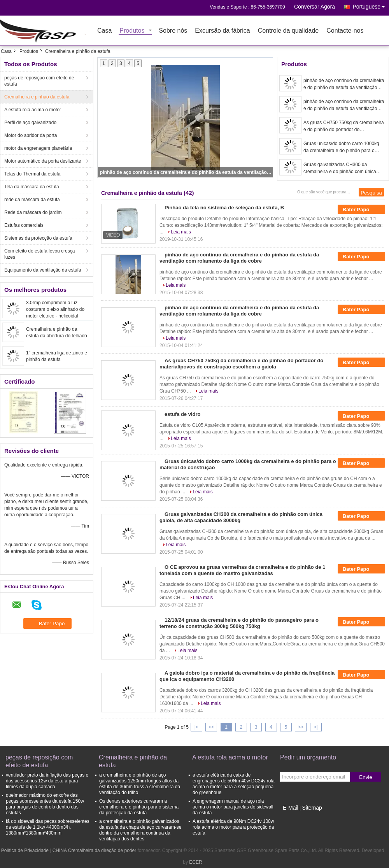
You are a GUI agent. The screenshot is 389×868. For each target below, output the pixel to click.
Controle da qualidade (288, 31)
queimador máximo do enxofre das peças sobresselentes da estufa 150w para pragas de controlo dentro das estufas (45, 804)
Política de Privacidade (25, 850)
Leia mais (181, 232)
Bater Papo (361, 209)
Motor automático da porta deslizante (43, 161)
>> (301, 727)
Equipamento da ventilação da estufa (43, 270)
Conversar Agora (315, 7)
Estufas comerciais (24, 225)
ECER (195, 862)
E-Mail (291, 808)
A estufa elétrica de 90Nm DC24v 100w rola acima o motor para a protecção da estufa (233, 827)
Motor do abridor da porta (31, 135)
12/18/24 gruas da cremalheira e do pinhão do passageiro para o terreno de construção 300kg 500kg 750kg (239, 623)
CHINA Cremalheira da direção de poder (94, 850)
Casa (104, 31)
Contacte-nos (345, 31)
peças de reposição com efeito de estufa (39, 81)
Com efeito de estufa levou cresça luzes (39, 254)
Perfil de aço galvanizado (30, 123)
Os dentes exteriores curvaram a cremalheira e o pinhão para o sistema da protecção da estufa (139, 807)
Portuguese (371, 5)
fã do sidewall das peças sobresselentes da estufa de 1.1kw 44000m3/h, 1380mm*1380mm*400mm (48, 827)
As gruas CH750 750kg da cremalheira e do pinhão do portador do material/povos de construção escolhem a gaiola (344, 126)
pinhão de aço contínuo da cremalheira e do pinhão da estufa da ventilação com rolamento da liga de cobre (186, 172)
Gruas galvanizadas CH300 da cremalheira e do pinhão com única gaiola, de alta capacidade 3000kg (340, 168)
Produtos (132, 31)
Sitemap (312, 808)
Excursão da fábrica (222, 31)
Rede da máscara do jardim (33, 212)
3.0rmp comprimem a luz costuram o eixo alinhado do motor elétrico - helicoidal (55, 309)
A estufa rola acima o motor (33, 110)
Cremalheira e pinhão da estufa (37, 97)
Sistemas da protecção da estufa (38, 238)
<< (211, 727)
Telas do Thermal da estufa (32, 174)
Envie (365, 777)
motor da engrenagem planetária (38, 148)
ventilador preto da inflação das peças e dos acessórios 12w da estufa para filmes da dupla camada (47, 781)
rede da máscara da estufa (32, 200)
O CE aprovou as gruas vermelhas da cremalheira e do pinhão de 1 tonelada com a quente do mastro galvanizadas (242, 570)
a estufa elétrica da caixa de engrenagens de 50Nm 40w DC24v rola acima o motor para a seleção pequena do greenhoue (234, 784)
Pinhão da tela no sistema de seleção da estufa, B (224, 208)
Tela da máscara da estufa (32, 187)
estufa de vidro (182, 414)
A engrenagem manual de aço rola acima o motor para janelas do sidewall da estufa (233, 807)
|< (196, 727)
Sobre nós (173, 31)
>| (316, 727)
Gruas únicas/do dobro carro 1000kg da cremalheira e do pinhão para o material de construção (341, 147)
